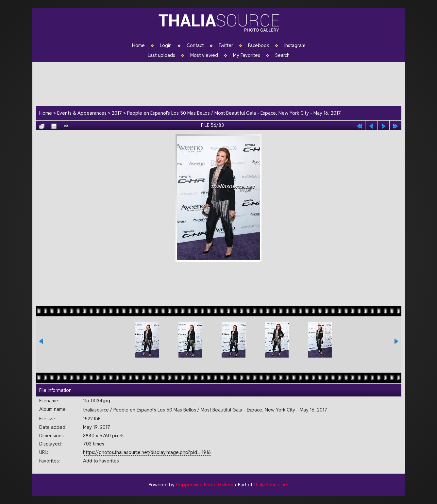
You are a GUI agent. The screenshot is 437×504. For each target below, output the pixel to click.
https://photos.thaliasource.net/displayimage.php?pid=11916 (147, 452)
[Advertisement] (222, 83)
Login (166, 45)
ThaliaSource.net (271, 485)
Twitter (226, 45)
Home (138, 45)
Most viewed (204, 55)
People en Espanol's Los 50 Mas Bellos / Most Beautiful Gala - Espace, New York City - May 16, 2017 (234, 113)
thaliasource (96, 410)
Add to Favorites (101, 461)
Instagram (295, 45)
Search (282, 55)
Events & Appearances (82, 113)
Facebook (259, 45)
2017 (117, 113)
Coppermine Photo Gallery (205, 485)
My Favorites (247, 55)
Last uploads (161, 55)
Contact (195, 45)
